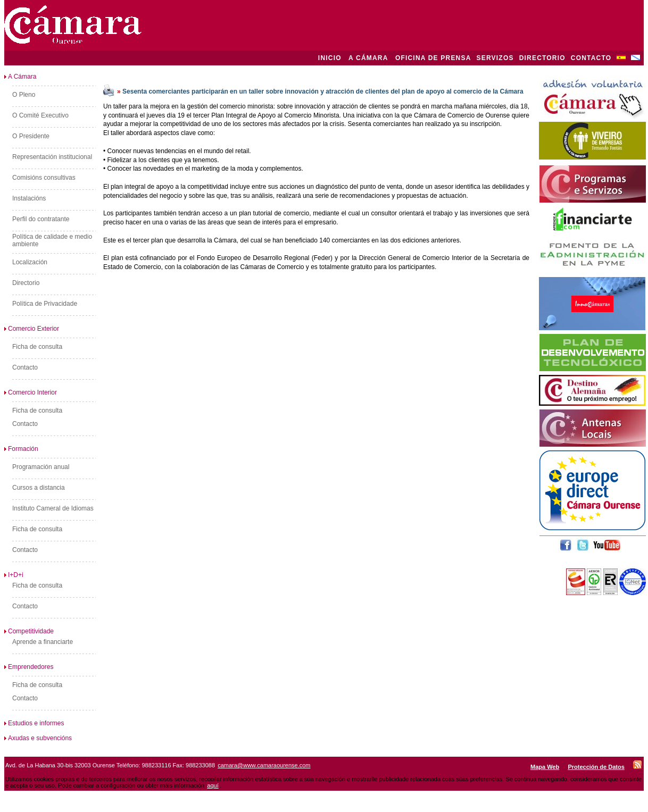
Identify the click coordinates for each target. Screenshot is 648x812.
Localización (30, 262)
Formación (21, 449)
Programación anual (41, 467)
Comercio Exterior (32, 329)
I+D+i (14, 575)
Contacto (25, 367)
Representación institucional (52, 157)
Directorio (26, 283)
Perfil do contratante (41, 219)
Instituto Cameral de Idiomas (53, 508)
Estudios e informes (34, 723)
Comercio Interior (31, 392)
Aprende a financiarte (43, 642)
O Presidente (31, 136)
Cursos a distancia (39, 488)
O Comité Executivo (40, 115)
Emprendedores (29, 667)
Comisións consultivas (44, 178)
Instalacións (29, 198)
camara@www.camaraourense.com (264, 765)
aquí (213, 785)
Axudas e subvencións (38, 738)
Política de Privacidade (45, 304)
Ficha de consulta (37, 347)
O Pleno (24, 95)
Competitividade (29, 631)
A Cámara (20, 77)
